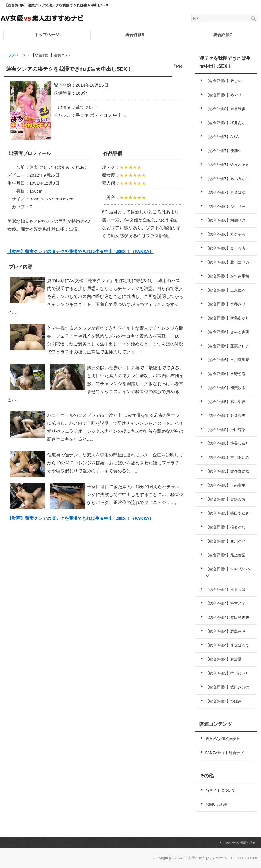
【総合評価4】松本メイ (225, 603)
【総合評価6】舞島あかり (227, 318)
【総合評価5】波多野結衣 (227, 471)
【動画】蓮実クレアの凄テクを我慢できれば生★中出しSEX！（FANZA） (80, 251)
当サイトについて (221, 790)
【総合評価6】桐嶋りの (225, 220)
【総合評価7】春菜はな (225, 192)
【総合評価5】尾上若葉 (225, 555)
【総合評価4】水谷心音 (225, 590)
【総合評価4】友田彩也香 (227, 617)
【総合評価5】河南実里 (225, 485)
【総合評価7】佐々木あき (227, 165)
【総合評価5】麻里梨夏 (225, 402)
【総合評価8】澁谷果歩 (225, 109)
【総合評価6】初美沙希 (225, 388)
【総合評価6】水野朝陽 (225, 374)
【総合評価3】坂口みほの (227, 687)
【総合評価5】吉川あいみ (227, 457)
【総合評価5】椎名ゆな (225, 527)
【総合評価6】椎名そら (225, 234)
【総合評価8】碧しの (224, 81)
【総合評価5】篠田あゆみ (227, 513)
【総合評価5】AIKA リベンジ (228, 572)
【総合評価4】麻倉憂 (224, 659)
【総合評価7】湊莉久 (224, 151)
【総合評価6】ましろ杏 (225, 248)
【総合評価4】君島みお (225, 631)
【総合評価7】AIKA (222, 137)
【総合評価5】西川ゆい (225, 541)
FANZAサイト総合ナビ (225, 753)
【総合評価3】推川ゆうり (227, 673)
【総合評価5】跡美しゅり (227, 443)
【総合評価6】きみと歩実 (227, 332)
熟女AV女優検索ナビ (223, 739)
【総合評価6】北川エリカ (227, 262)
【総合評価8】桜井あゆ (225, 123)
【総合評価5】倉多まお (225, 499)
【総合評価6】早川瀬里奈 (227, 360)
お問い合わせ (217, 804)
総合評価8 (135, 35)
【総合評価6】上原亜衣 (225, 290)
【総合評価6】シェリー (225, 207)
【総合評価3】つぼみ (224, 701)
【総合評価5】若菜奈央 (225, 416)
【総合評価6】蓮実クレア (227, 346)
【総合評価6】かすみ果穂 (227, 276)
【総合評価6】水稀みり (225, 304)
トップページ (47, 35)
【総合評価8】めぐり (224, 95)
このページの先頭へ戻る (239, 843)
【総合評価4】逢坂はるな (227, 645)
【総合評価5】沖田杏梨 (225, 430)
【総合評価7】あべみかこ (227, 179)
